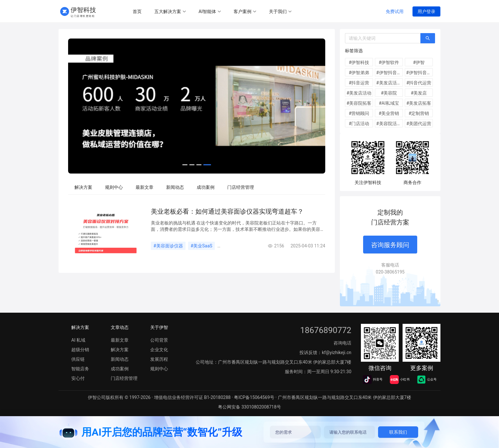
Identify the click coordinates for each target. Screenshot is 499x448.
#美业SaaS (201, 246)
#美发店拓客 (419, 103)
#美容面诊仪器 (168, 246)
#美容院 (389, 93)
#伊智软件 (389, 62)
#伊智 (419, 62)
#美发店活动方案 (390, 83)
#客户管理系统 (235, 246)
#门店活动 (359, 124)
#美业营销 (389, 113)
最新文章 (144, 187)
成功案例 (206, 187)
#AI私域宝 (389, 103)
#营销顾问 (359, 113)
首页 (137, 11)
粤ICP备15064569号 (254, 397)
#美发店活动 (359, 93)
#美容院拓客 (359, 103)
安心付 (78, 378)
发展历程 (159, 359)
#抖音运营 (359, 83)
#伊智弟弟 (359, 73)
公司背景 (159, 340)
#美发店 (419, 93)
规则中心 (114, 187)
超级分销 (80, 350)
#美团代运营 (419, 124)
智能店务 (80, 369)
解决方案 (83, 187)
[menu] (250, 11)
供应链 (78, 359)
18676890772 (326, 330)
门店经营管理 (241, 187)
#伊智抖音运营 (390, 73)
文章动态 (120, 327)
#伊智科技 (359, 62)
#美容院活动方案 (390, 124)
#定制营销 (419, 113)
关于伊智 (159, 327)
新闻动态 (175, 187)
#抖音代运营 (419, 83)
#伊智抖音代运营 (419, 73)
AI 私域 (78, 340)
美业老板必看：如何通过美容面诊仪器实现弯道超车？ (227, 211)
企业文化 (159, 350)
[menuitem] (137, 12)
